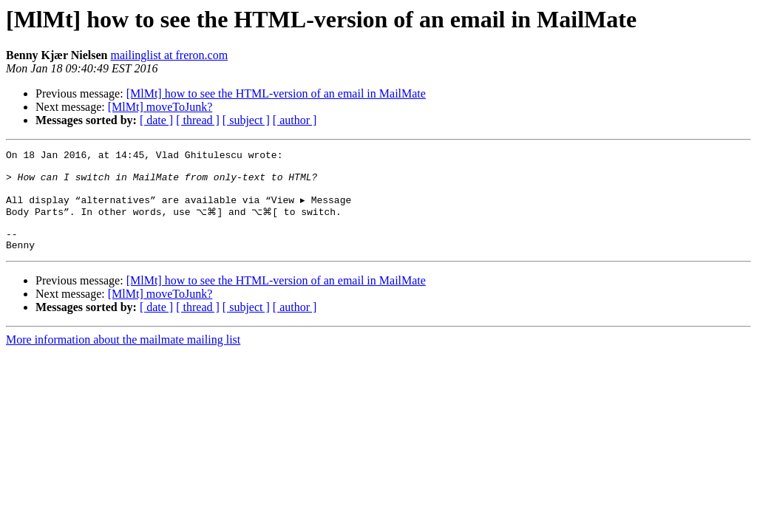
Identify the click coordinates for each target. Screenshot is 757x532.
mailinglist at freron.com (169, 55)
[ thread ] (198, 120)
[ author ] (295, 120)
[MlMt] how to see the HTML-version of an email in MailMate (276, 93)
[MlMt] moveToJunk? (160, 107)
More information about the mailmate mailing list (123, 358)
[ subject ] (246, 120)
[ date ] (156, 120)
